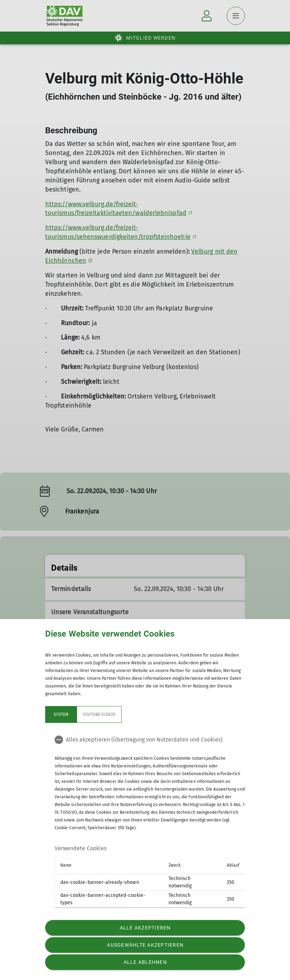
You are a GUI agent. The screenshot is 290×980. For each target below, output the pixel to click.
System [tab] (61, 714)
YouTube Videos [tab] (99, 714)
